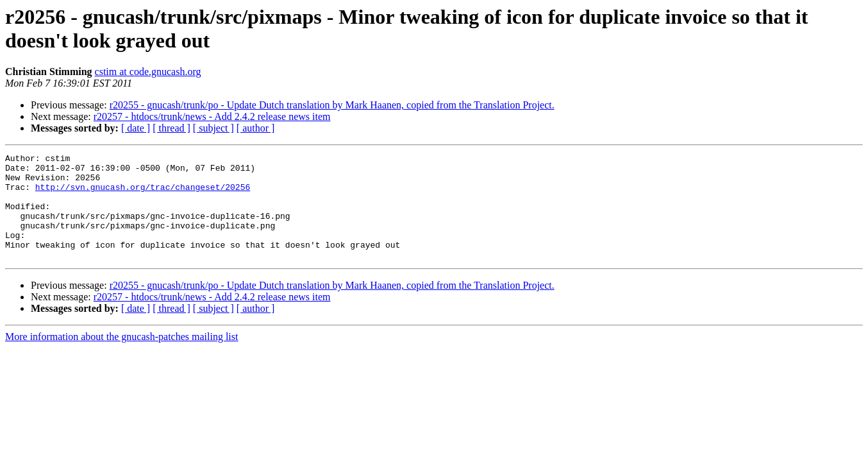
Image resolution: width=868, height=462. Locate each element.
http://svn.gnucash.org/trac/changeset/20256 (143, 194)
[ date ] (136, 128)
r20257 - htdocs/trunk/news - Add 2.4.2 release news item (212, 116)
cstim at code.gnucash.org (148, 72)
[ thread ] (171, 128)
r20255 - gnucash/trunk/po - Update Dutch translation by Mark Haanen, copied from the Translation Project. (332, 105)
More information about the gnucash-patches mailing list (121, 358)
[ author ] (256, 128)
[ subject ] (213, 128)
